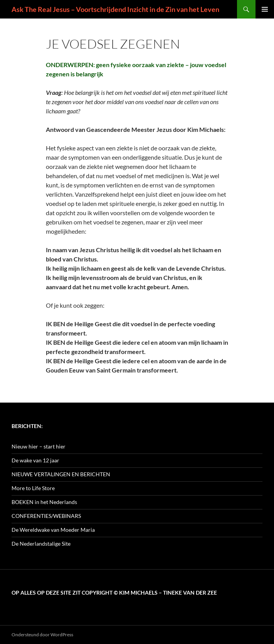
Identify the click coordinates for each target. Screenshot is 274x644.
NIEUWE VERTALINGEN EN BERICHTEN (61, 474)
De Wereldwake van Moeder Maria (53, 530)
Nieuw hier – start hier (39, 446)
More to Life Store (33, 488)
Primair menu (265, 9)
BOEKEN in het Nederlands (44, 502)
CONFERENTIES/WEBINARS (46, 516)
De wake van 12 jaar (35, 460)
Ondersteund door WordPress (42, 635)
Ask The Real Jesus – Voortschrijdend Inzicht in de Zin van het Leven (115, 9)
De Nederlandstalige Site (41, 544)
